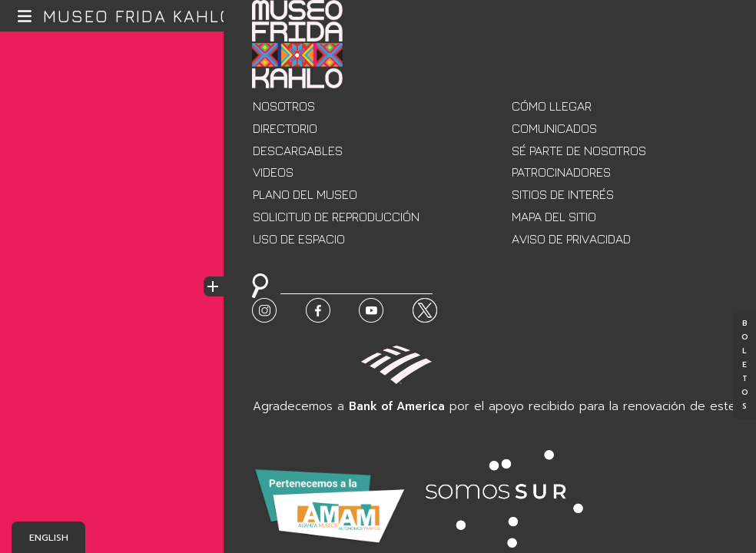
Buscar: (262, 306)
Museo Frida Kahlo (138, 16)
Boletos (745, 366)
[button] (25, 16)
